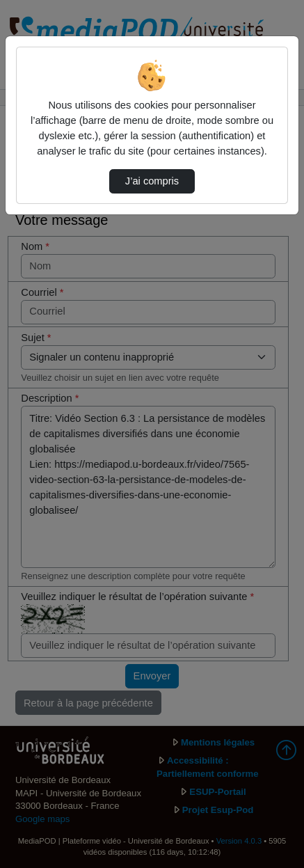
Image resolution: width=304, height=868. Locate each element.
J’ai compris (152, 181)
